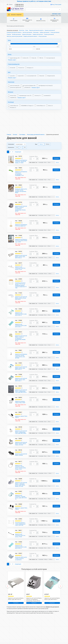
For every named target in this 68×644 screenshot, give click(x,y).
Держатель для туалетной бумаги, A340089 (20, 467)
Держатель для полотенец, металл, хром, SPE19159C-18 (20, 310)
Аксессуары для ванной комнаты (36, 115)
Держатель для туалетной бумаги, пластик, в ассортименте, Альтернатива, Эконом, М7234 (20, 194)
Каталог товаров (15, 15)
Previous (8, 606)
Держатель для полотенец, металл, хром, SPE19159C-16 (20, 564)
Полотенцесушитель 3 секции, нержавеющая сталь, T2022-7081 (21, 540)
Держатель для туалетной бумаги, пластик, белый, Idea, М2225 (21, 293)
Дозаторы (22, 30)
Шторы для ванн (43, 36)
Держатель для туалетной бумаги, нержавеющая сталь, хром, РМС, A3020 (21, 441)
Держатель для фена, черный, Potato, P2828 (21, 409)
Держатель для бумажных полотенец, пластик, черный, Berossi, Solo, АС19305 (21, 356)
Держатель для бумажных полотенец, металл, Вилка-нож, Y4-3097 (21, 230)
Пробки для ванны (17, 34)
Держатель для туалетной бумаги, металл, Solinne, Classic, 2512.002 (20, 454)
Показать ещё (12, 60)
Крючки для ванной (27, 32)
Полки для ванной (55, 32)
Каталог (15, 115)
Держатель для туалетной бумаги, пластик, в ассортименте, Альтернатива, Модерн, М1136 (20, 337)
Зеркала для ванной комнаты (36, 30)
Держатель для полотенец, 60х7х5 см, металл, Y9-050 (21, 552)
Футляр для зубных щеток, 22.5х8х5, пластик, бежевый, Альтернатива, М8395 (21, 174)
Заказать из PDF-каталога (54, 20)
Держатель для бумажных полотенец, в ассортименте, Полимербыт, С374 (21, 156)
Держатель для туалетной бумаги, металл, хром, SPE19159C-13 (20, 370)
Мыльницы (36, 32)
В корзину (56, 139)
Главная (10, 4)
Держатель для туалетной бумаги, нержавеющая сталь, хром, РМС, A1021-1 (21, 397)
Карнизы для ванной (50, 30)
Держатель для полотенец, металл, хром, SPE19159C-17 (20, 323)
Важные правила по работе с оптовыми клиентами (34, 1)
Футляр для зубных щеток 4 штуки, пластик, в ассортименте (20, 577)
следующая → (19, 132)
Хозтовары (22, 115)
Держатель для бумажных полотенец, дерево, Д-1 (21, 213)
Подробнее (16, 623)
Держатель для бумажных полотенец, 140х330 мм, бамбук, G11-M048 (21, 143)
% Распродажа (14, 20)
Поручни (9, 34)
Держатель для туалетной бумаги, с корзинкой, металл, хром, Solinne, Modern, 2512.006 (21, 498)
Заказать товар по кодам (27, 20)
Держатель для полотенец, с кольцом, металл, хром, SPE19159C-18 (21, 512)
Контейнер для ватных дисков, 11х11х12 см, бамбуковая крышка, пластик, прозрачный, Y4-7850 (21, 279)
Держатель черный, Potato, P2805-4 (20, 524)
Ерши (27, 30)
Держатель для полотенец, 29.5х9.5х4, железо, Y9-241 (21, 261)
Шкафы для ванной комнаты (30, 36)
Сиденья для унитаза (38, 34)
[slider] (9, 44)
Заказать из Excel (41, 20)
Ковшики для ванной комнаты (14, 32)
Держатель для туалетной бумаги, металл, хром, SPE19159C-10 (20, 248)
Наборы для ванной (45, 32)
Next (60, 606)
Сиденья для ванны (27, 34)
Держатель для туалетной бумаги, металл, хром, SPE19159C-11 (20, 383)
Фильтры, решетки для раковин (15, 36)
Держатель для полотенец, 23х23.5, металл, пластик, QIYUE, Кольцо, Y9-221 (21, 480)
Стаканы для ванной (49, 34)
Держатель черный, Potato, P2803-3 (20, 424)
